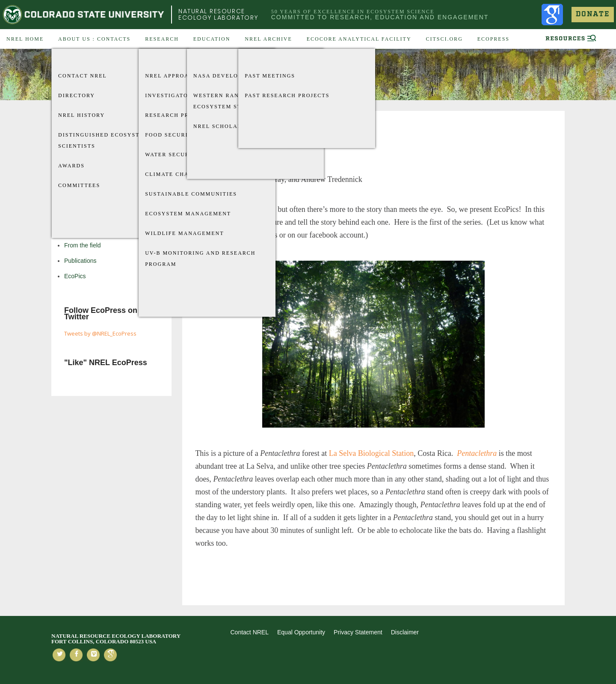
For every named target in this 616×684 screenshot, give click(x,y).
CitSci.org (444, 39)
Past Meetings (270, 76)
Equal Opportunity (301, 632)
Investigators (170, 95)
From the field (83, 245)
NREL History (81, 115)
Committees (79, 185)
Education (212, 39)
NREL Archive (268, 39)
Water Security (173, 155)
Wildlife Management (184, 233)
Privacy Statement (358, 632)
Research (162, 39)
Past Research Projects (287, 95)
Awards (71, 166)
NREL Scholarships (227, 126)
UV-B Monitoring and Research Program (200, 259)
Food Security (171, 135)
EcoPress (493, 39)
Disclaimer (405, 632)
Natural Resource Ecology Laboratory (218, 14)
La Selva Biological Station (371, 453)
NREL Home (25, 39)
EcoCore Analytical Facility (359, 39)
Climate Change (173, 174)
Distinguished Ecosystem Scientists (104, 140)
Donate (593, 14)
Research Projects (179, 115)
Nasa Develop (218, 76)
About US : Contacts (94, 39)
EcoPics (75, 276)
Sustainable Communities (191, 194)
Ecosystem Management (188, 214)
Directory (77, 95)
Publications (80, 261)
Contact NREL (83, 76)
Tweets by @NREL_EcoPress (100, 333)
